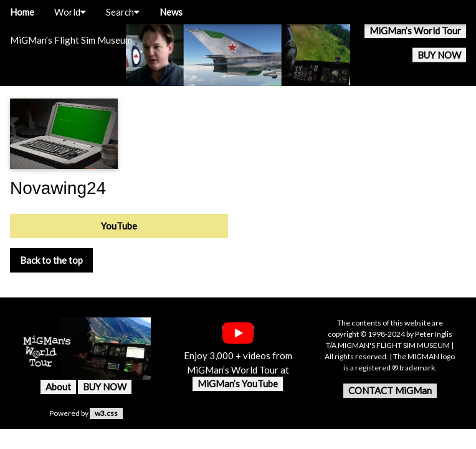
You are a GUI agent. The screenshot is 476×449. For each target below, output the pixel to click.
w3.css (106, 413)
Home (22, 12)
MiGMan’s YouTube (238, 384)
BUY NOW (439, 55)
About (58, 387)
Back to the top (51, 260)
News (171, 12)
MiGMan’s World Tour (415, 31)
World (70, 12)
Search (123, 12)
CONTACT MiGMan (390, 390)
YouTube (119, 226)
